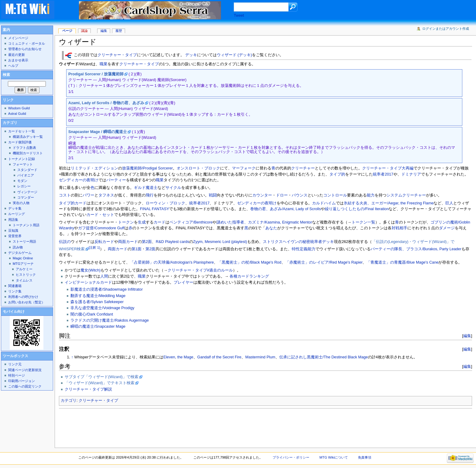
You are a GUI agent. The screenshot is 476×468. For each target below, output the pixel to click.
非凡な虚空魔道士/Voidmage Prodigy (102, 308)
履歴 (119, 31)
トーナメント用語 (26, 225)
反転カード (104, 242)
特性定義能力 (304, 249)
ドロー (282, 195)
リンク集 (15, 291)
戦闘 (213, 195)
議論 (84, 31)
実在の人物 (21, 203)
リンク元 (15, 364)
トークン (126, 222)
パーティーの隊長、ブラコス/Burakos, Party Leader (416, 249)
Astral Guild (17, 114)
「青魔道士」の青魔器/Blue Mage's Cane (402, 262)
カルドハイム (324, 203)
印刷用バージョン (22, 381)
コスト (65, 195)
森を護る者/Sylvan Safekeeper (97, 302)
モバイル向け (14, 312)
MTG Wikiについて (334, 457)
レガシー (24, 186)
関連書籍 (15, 286)
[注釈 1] (94, 248)
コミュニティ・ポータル (27, 43)
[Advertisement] (169, 426)
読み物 (18, 247)
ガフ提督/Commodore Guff (101, 228)
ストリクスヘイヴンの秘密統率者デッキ (298, 242)
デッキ (191, 55)
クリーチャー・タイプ (117, 55)
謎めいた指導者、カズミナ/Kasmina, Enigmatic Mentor (264, 222)
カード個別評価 (20, 142)
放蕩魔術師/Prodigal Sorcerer (147, 168)
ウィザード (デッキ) (234, 55)
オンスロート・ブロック (198, 168)
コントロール (335, 195)
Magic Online (23, 258)
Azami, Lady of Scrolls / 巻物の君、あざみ (106, 103)
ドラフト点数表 (24, 148)
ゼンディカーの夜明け (79, 180)
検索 (6, 75)
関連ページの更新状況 (25, 370)
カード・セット (100, 215)
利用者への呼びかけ (23, 297)
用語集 (13, 220)
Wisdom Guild (19, 108)
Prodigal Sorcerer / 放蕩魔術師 (96, 74)
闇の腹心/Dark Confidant (92, 314)
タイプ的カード (73, 203)
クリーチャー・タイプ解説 (88, 389)
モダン (22, 181)
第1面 (136, 249)
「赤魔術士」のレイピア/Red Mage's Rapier (324, 262)
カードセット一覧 (22, 131)
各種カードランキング (249, 276)
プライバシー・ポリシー (291, 457)
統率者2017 (383, 174)
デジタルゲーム (20, 253)
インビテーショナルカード (88, 282)
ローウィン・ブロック (165, 203)
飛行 (150, 195)
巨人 (449, 203)
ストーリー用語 (24, 241)
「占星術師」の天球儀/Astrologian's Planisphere (172, 262)
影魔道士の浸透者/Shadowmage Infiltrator (107, 289)
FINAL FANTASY (155, 209)
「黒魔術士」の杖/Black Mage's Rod (249, 262)
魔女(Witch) (90, 270)
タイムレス (24, 280)
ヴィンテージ (27, 192)
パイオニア (26, 175)
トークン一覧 (363, 222)
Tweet (239, 15)
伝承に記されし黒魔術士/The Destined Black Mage (324, 357)
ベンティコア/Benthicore (191, 222)
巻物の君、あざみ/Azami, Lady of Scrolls (286, 209)
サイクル (173, 188)
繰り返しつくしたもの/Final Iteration (357, 209)
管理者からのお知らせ (25, 49)
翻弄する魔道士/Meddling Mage (98, 296)
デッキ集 (15, 208)
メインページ (18, 38)
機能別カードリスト (28, 153)
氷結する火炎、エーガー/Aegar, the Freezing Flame (389, 203)
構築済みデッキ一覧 (28, 137)
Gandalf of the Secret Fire (219, 357)
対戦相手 (399, 228)
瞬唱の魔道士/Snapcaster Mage (98, 326)
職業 (104, 64)
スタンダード (27, 170)
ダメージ (447, 228)
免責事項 (365, 457)
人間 (104, 276)
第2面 (147, 242)
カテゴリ (69, 401)
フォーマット (23, 164)
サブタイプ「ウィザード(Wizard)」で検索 (102, 377)
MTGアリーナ (23, 264)
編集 (467, 336)
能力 (371, 195)
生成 (142, 222)
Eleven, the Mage (178, 357)
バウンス (300, 195)
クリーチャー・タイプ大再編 (388, 168)
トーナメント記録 (22, 159)
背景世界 (15, 236)
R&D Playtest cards (172, 242)
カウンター (262, 195)
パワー (88, 195)
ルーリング (17, 214)
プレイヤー (184, 282)
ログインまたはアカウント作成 (446, 29)
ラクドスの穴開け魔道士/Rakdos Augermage (110, 320)
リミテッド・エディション (94, 168)
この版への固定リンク (25, 386)
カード (160, 222)
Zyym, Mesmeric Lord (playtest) (220, 242)
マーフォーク (244, 168)
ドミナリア (411, 174)
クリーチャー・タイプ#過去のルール (200, 270)
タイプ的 (337, 174)
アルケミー (24, 269)
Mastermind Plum (260, 357)
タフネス (106, 195)
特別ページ (17, 375)
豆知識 (13, 231)
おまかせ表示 (18, 60)
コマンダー (26, 197)
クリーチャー (303, 168)
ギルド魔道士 (146, 188)
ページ (67, 31)
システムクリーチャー (406, 195)
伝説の (65, 242)
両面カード (128, 242)
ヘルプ (13, 66)
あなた (271, 228)
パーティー (116, 180)
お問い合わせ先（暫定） (27, 302)
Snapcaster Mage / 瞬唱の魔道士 (98, 132)
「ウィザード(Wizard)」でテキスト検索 (100, 383)
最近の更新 (17, 55)
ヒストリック (26, 275)
